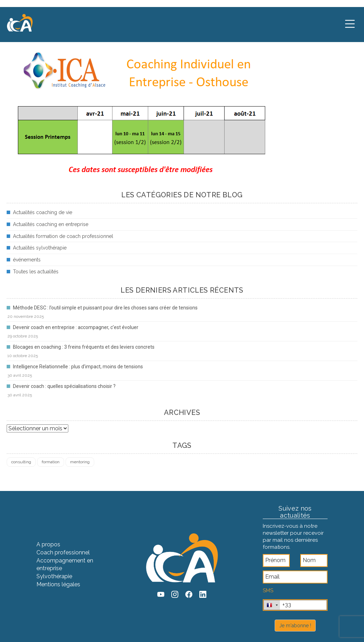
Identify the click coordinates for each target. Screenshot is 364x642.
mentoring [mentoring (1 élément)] (80, 462)
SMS (268, 590)
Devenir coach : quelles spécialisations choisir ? (64, 386)
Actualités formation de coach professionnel (63, 236)
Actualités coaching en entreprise (51, 224)
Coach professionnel (63, 552)
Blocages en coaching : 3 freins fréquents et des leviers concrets (84, 347)
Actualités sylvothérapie (40, 248)
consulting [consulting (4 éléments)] (21, 462)
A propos (48, 544)
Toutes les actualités (36, 272)
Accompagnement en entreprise (65, 565)
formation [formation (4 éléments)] (51, 462)
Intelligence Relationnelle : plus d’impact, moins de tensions (78, 367)
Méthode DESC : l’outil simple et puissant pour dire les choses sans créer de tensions (105, 308)
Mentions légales (58, 584)
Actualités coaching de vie (43, 212)
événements (27, 260)
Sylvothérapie (54, 576)
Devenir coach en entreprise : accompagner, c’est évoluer (76, 327)
